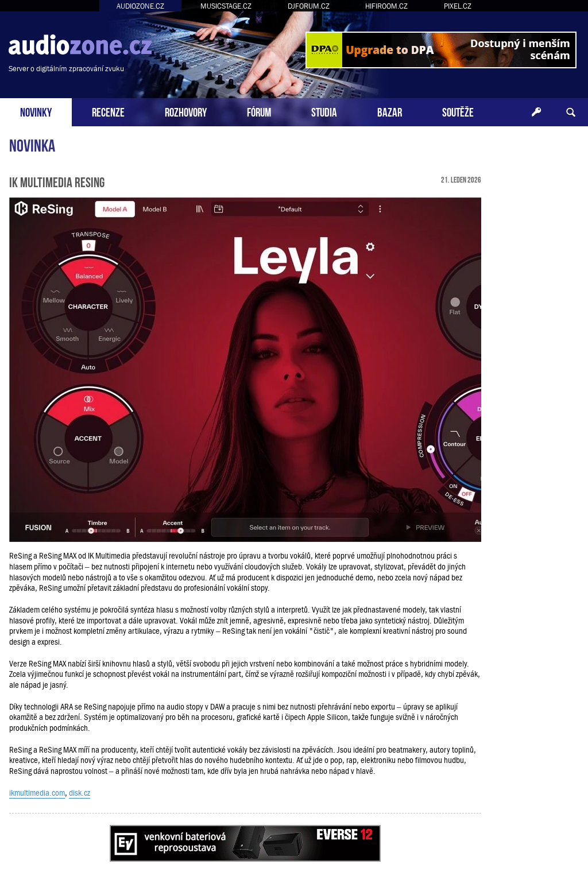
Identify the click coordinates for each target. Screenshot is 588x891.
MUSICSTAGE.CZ (226, 6)
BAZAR (390, 111)
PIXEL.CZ (458, 6)
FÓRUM (259, 111)
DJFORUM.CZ (309, 6)
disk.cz (80, 793)
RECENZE (108, 111)
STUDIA (324, 111)
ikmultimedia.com (37, 793)
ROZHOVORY (186, 111)
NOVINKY (36, 111)
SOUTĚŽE (458, 111)
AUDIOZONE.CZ (140, 6)
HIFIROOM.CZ (386, 6)
